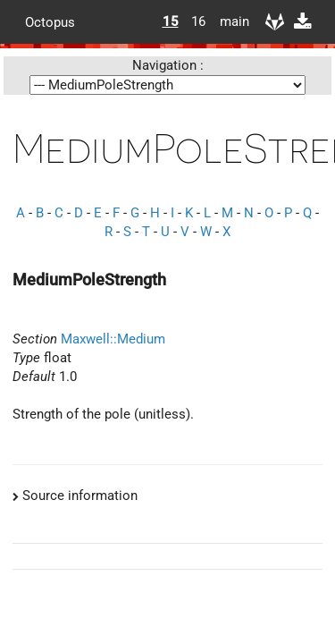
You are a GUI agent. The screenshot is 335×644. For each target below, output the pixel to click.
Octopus (50, 21)
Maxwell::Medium (113, 339)
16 (198, 21)
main (228, 21)
